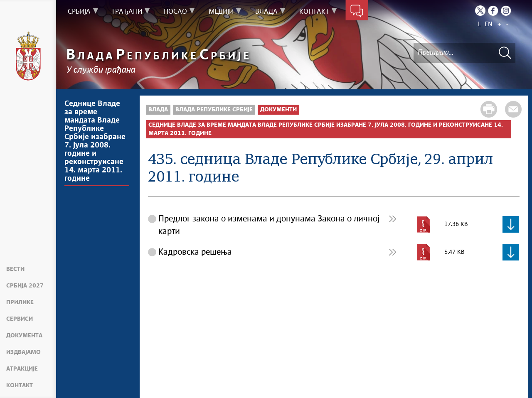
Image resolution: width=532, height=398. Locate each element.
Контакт (20, 386)
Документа (24, 336)
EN (489, 24)
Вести (15, 269)
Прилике (20, 302)
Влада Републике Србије (214, 110)
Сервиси (20, 319)
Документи (278, 110)
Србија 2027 (25, 286)
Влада (158, 110)
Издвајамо (23, 352)
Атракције (22, 369)
